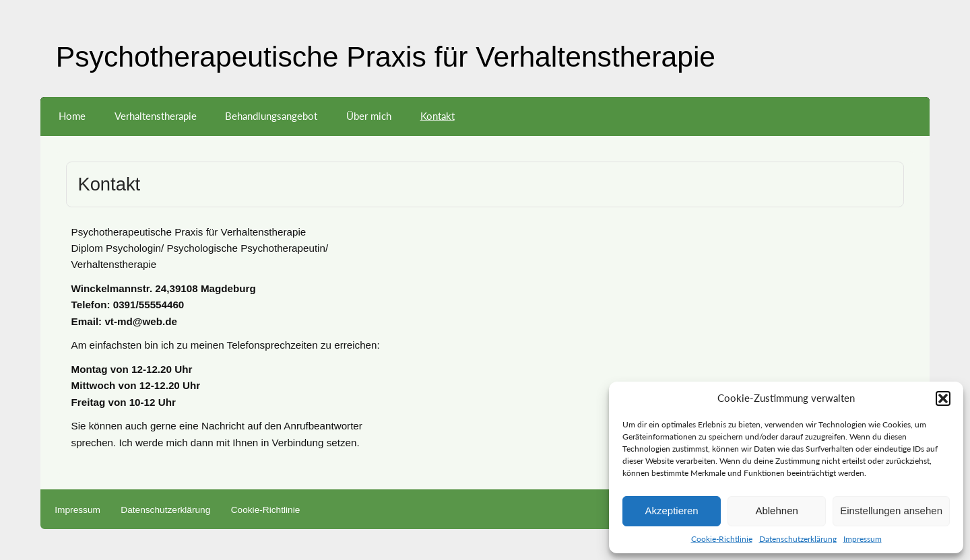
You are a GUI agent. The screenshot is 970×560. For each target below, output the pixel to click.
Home (72, 116)
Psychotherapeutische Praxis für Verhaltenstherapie (386, 57)
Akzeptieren (671, 511)
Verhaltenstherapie (156, 116)
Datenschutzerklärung (798, 539)
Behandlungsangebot (271, 116)
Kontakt (438, 116)
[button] (943, 398)
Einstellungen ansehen (891, 511)
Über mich (369, 116)
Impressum (863, 539)
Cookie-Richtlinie (722, 539)
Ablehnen (776, 511)
